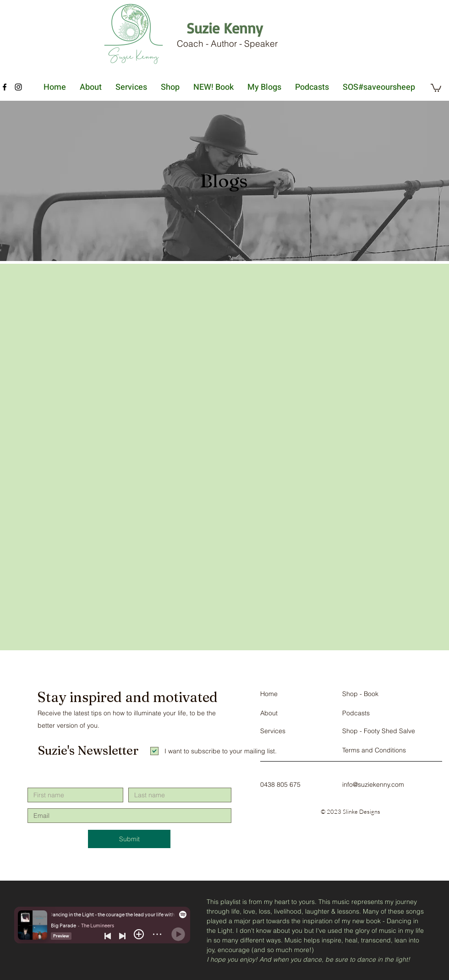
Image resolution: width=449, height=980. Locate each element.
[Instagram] (18, 87)
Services (273, 731)
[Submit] (129, 839)
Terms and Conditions (374, 750)
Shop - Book (360, 694)
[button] (436, 87)
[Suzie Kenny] (224, 28)
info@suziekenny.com (373, 784)
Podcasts (356, 713)
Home (269, 694)
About (269, 713)
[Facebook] (5, 87)
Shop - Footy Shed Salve (379, 731)
